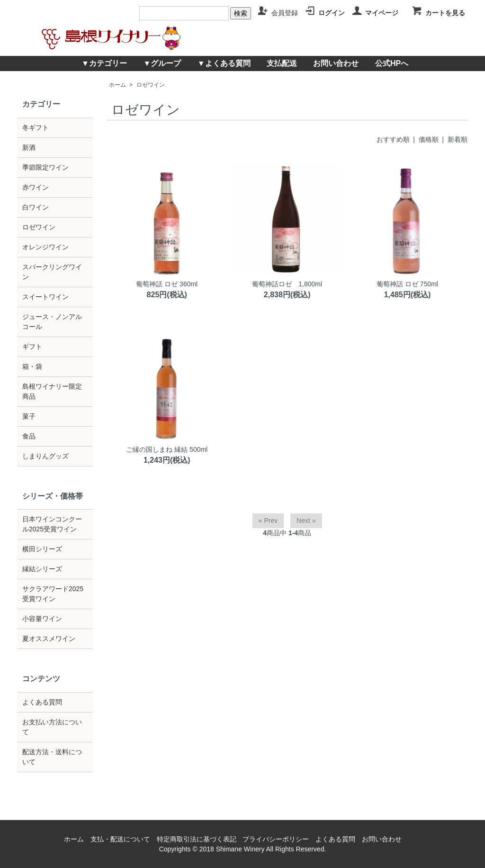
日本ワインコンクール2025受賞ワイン (52, 524)
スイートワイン (45, 297)
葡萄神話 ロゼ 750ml (407, 284)
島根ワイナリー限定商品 (52, 391)
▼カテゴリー (104, 63)
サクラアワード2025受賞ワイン (53, 594)
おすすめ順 (393, 139)
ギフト (32, 347)
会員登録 (278, 13)
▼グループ (162, 63)
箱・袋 (32, 366)
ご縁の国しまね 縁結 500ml (167, 449)
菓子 (29, 416)
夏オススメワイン (49, 639)
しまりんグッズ (45, 456)
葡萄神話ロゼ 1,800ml (287, 284)
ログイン (325, 13)
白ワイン (36, 207)
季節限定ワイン (45, 167)
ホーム (117, 85)
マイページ (375, 13)
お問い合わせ (336, 63)
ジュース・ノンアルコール (52, 322)
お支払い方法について (52, 727)
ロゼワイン (151, 85)
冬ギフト (36, 128)
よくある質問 (42, 702)
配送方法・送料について (52, 757)
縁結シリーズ (42, 569)
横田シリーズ (42, 549)
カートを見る (438, 13)
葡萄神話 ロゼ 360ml (167, 284)
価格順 (429, 139)
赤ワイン (36, 187)
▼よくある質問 (224, 63)
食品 (29, 436)
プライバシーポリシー (276, 839)
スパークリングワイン (52, 272)
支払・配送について (120, 839)
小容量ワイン (42, 619)
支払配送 (282, 63)
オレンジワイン (45, 247)
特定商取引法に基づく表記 (197, 839)
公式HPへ (392, 63)
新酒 (29, 147)
